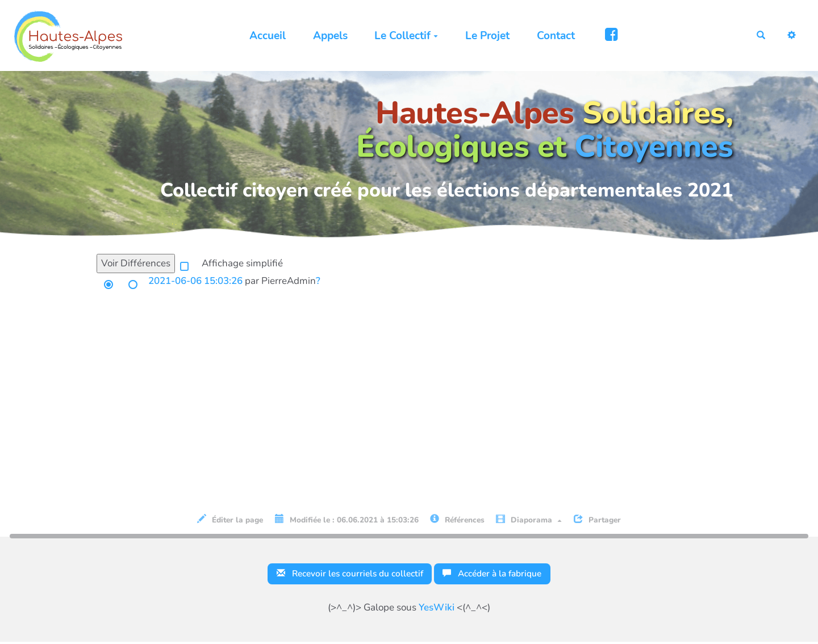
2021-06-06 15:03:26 (195, 281)
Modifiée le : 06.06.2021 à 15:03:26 (347, 520)
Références (457, 520)
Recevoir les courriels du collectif (344, 574)
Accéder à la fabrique (500, 574)
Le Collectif (402, 36)
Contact (551, 36)
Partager (597, 520)
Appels (326, 36)
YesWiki (437, 610)
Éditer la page (230, 520)
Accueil (264, 36)
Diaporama (529, 520)
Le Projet (483, 36)
